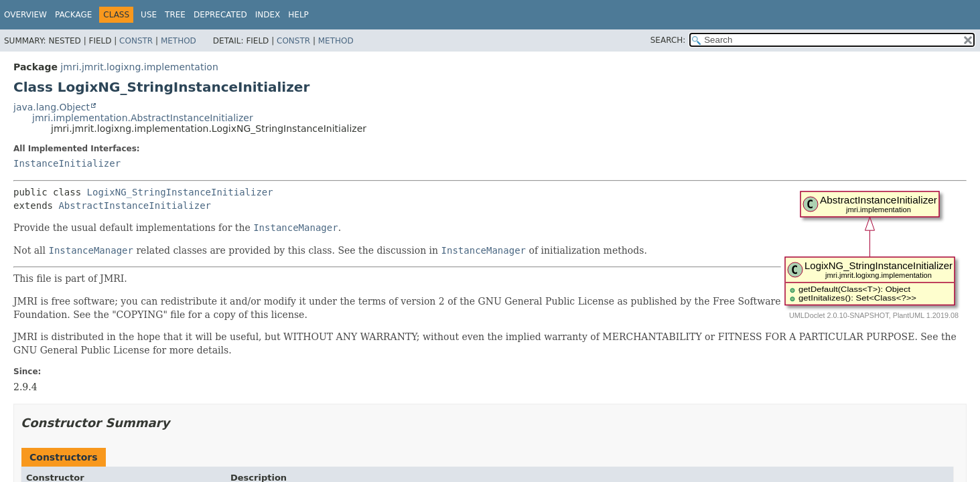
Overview (25, 15)
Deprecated (220, 15)
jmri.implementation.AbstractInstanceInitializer (143, 118)
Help (298, 15)
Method (179, 41)
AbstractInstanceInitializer (135, 206)
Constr (136, 41)
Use (149, 15)
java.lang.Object (52, 107)
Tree (175, 15)
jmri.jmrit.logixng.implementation (139, 67)
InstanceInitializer (67, 163)
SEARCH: (668, 40)
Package (73, 15)
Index (268, 15)
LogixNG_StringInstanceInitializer (180, 192)
